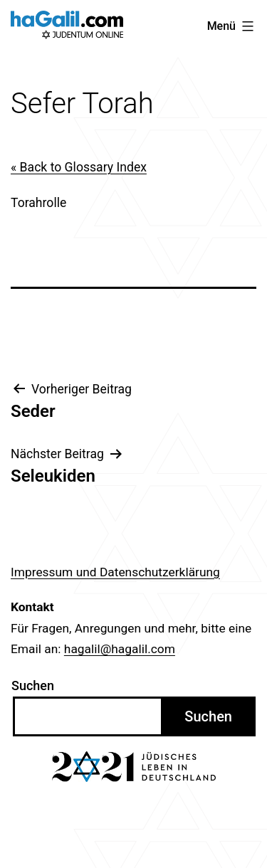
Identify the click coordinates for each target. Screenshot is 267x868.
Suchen (33, 686)
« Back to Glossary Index (79, 167)
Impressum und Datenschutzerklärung (115, 572)
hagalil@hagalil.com (120, 649)
